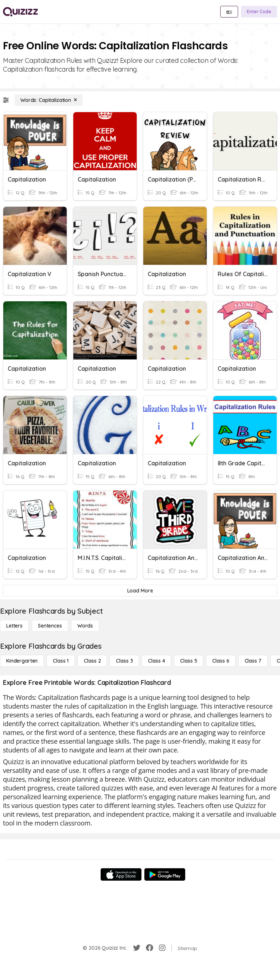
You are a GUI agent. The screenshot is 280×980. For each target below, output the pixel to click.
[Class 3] (124, 661)
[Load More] (140, 591)
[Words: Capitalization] (49, 100)
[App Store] (121, 874)
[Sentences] (50, 626)
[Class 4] (156, 661)
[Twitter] (137, 948)
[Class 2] (92, 661)
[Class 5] (188, 661)
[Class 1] (61, 661)
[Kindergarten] (22, 661)
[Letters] (14, 626)
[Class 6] (221, 661)
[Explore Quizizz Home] (20, 12)
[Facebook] (149, 948)
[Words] (85, 626)
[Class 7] (253, 661)
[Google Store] (165, 874)
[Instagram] (162, 948)
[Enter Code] (259, 12)
